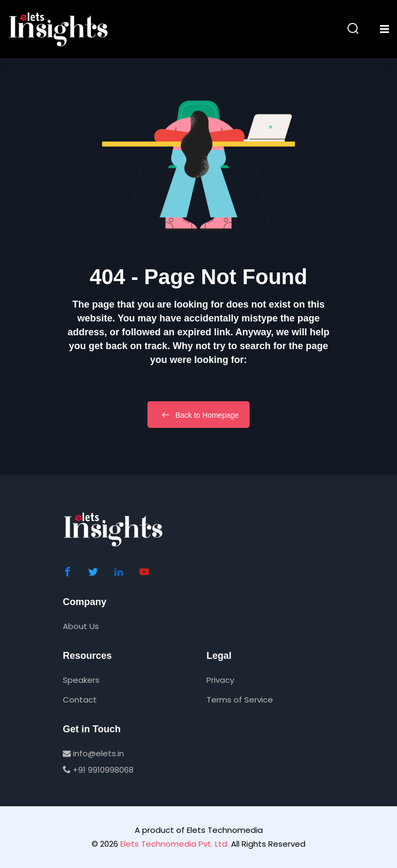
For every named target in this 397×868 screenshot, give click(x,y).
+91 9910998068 (98, 770)
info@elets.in (93, 753)
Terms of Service (240, 700)
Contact (80, 700)
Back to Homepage (198, 415)
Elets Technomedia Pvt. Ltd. (175, 844)
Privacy (220, 680)
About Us (81, 626)
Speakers (81, 680)
